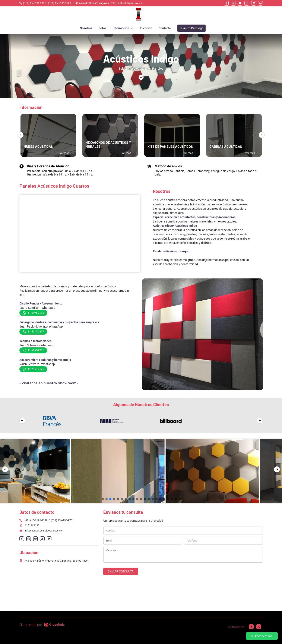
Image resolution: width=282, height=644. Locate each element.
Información (123, 28)
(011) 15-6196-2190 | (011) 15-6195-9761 (47, 3)
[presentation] (20, 135)
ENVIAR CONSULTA (121, 571)
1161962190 (32, 525)
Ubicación (145, 28)
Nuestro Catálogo (191, 28)
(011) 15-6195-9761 (62, 520)
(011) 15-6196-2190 (36, 520)
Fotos (102, 28)
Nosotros (86, 28)
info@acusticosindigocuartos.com (42, 531)
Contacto (165, 28)
